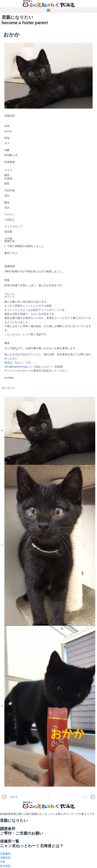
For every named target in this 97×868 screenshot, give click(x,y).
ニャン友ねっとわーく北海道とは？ (32, 846)
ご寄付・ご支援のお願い (22, 833)
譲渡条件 (8, 829)
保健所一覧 (10, 841)
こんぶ (8, 334)
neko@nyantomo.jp (15, 367)
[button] (48, 10)
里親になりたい (14, 820)
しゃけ (27, 334)
